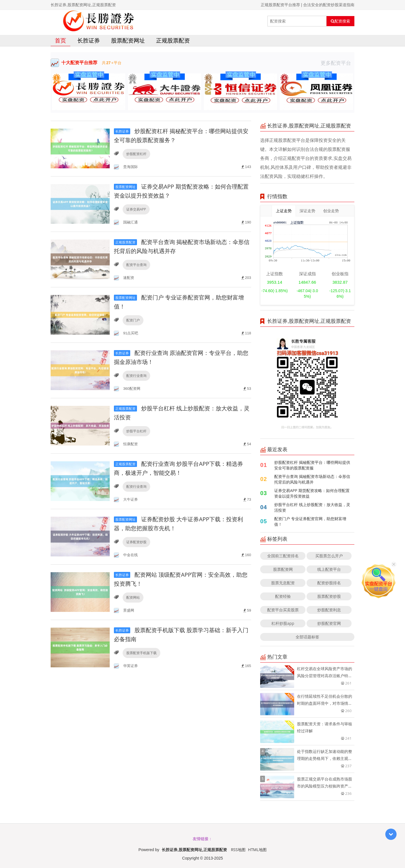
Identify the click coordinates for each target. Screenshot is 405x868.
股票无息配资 (283, 583)
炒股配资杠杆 (136, 154)
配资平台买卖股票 (283, 610)
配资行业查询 (136, 376)
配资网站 (133, 597)
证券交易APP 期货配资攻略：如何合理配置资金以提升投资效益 (312, 493)
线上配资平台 (329, 569)
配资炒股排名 (329, 583)
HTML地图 (257, 850)
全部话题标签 (307, 637)
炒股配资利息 (329, 610)
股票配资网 (283, 569)
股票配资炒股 (329, 596)
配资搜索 (340, 21)
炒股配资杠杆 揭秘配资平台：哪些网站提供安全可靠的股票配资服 (312, 465)
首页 (60, 40)
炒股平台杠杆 (136, 431)
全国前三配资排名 (283, 556)
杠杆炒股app (283, 623)
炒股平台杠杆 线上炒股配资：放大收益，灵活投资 (312, 507)
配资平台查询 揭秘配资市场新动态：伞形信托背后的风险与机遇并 (312, 479)
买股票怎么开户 (329, 556)
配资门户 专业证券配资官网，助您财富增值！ (310, 521)
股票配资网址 (128, 40)
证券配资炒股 (136, 542)
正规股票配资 (173, 40)
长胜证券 (89, 40)
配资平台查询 (136, 265)
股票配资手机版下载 (141, 653)
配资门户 (133, 320)
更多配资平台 (337, 63)
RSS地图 (238, 850)
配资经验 (283, 596)
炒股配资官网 (329, 623)
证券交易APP (136, 209)
